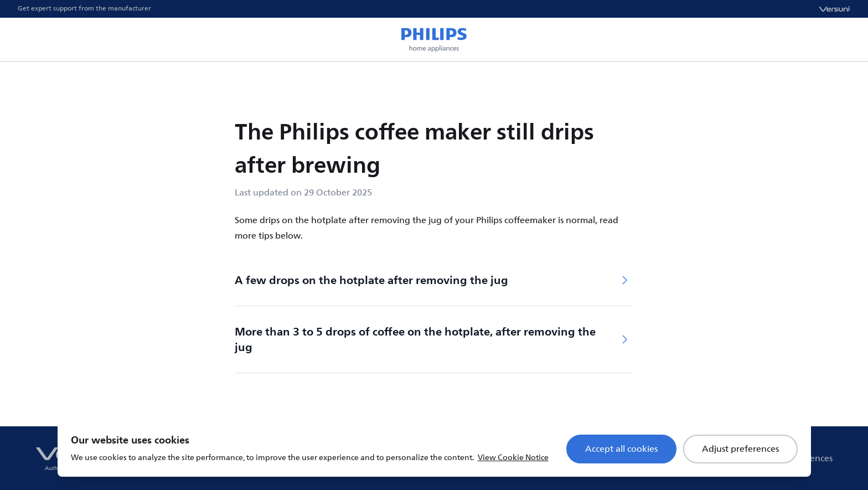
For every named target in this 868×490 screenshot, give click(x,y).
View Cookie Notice (513, 458)
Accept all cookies (621, 449)
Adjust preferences (740, 449)
